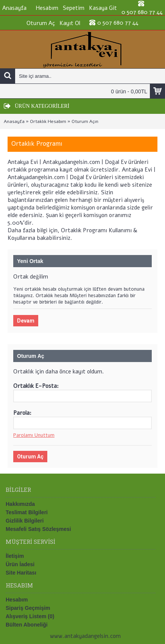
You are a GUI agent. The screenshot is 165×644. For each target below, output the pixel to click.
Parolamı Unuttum (34, 435)
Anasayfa (14, 121)
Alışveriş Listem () (30, 616)
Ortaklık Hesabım (48, 121)
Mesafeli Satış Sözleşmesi (38, 529)
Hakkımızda (20, 504)
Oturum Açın (85, 121)
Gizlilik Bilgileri (25, 521)
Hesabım (17, 600)
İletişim (15, 556)
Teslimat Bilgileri (27, 512)
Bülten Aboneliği (27, 625)
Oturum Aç (30, 457)
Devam (26, 321)
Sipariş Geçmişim (28, 608)
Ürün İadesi (20, 564)
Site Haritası (21, 573)
